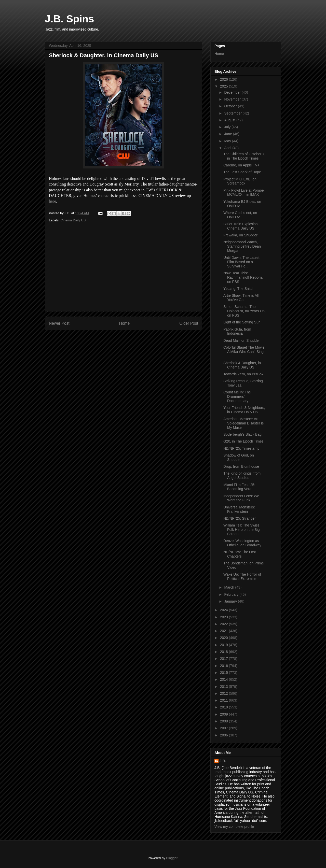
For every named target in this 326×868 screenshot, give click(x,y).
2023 (225, 617)
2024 (225, 610)
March (230, 587)
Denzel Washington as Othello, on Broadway (242, 543)
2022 (225, 624)
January (231, 601)
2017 (225, 659)
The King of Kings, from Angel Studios (242, 475)
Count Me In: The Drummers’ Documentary (237, 396)
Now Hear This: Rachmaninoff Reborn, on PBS (243, 277)
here (52, 201)
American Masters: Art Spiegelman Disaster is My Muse (243, 423)
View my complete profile (234, 827)
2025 (225, 86)
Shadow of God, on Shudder (239, 457)
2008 (225, 721)
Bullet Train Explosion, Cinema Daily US (241, 226)
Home (125, 323)
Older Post (189, 323)
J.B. (223, 761)
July (228, 127)
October (231, 106)
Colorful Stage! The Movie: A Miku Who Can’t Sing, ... (244, 352)
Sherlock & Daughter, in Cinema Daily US (242, 365)
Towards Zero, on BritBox (243, 374)
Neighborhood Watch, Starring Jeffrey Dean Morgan (242, 246)
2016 (225, 666)
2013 (225, 687)
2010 (225, 707)
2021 (225, 631)
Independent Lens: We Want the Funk (241, 498)
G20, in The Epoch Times (243, 441)
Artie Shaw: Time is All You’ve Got (241, 298)
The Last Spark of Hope (242, 172)
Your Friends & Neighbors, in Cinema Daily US (244, 410)
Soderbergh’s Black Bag (242, 434)
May (228, 141)
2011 (225, 700)
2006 (225, 735)
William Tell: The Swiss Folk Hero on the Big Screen (242, 530)
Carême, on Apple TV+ (241, 165)
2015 (225, 673)
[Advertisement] (124, 272)
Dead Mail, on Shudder (242, 340)
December (233, 92)
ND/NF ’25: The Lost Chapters (240, 554)
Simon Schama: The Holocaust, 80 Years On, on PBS (244, 311)
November (233, 99)
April (228, 148)
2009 (225, 714)
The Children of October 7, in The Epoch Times (244, 156)
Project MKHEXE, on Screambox (240, 181)
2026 (225, 79)
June (228, 134)
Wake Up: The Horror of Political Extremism (242, 577)
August (230, 120)
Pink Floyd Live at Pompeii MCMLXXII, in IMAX (244, 193)
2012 (225, 693)
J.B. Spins (69, 19)
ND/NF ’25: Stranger (240, 518)
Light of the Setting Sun (242, 322)
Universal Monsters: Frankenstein (239, 509)
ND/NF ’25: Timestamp (241, 448)
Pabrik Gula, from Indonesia (237, 331)
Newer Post (59, 323)
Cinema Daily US (73, 220)
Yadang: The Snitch (239, 289)
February (232, 594)
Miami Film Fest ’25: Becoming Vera (239, 487)
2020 (225, 638)
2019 (225, 645)
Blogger (172, 858)
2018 (225, 652)
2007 (225, 728)
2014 (225, 679)
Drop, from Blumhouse (241, 466)
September (233, 113)
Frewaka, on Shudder (240, 235)
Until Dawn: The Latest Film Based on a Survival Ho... (241, 262)
